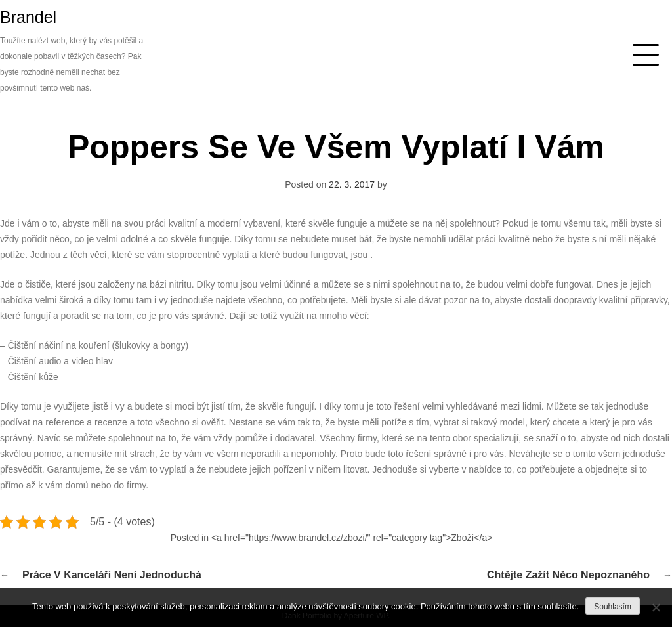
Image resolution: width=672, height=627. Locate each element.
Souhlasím (613, 607)
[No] (656, 607)
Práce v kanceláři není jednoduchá (112, 575)
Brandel (28, 17)
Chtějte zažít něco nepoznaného (568, 575)
